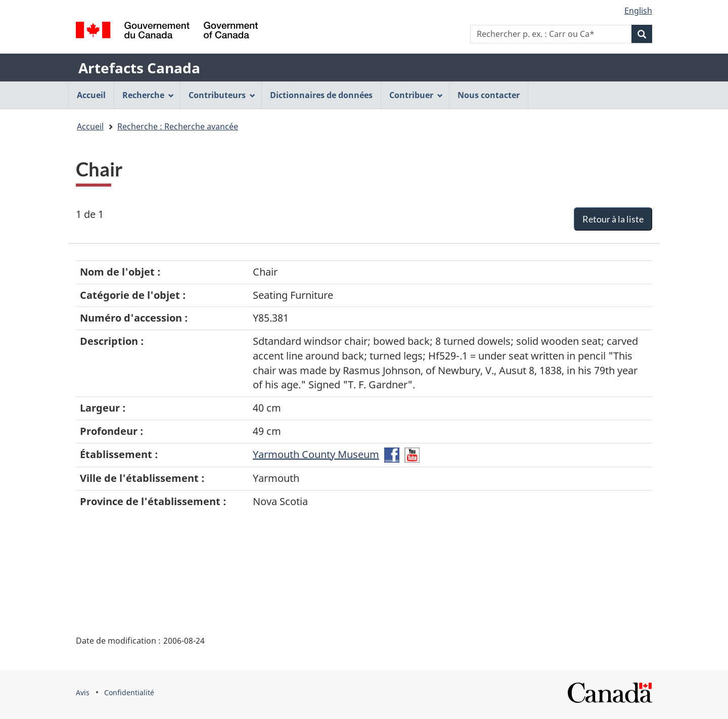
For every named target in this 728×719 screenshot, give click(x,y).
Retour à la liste (613, 219)
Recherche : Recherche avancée (178, 126)
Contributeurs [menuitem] (222, 95)
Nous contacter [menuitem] (489, 95)
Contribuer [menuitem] (416, 95)
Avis (83, 692)
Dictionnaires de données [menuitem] (321, 95)
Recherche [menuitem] (148, 95)
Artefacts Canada (139, 68)
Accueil (90, 126)
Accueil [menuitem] (91, 95)
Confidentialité (129, 692)
